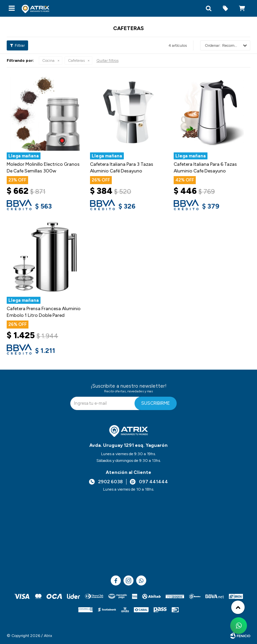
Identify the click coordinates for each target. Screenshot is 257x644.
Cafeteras (76, 60)
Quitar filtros (107, 60)
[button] (208, 8)
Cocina (48, 60)
